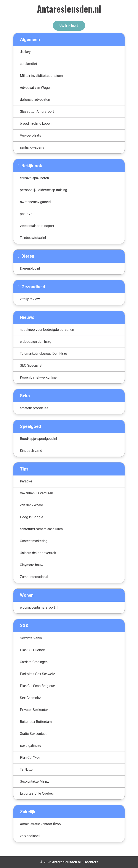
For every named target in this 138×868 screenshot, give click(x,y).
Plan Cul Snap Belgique (37, 686)
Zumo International (34, 577)
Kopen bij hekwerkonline (38, 377)
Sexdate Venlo (31, 638)
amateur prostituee (34, 408)
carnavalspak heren (34, 178)
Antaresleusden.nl (69, 9)
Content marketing (34, 541)
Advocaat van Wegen (36, 88)
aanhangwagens (32, 147)
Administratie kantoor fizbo (40, 824)
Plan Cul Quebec (32, 650)
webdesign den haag (36, 342)
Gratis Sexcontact (33, 734)
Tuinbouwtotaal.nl (33, 238)
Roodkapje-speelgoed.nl (38, 439)
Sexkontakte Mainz (34, 781)
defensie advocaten (35, 100)
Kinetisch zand (31, 451)
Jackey (25, 52)
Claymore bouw (32, 565)
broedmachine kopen (36, 123)
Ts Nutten (27, 769)
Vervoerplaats (30, 135)
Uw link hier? (69, 26)
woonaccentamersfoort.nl (39, 607)
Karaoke (26, 481)
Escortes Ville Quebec (37, 793)
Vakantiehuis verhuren (36, 493)
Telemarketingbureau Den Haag (43, 354)
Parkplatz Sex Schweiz (37, 674)
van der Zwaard (31, 505)
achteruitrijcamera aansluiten (41, 529)
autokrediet (28, 64)
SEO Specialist (31, 365)
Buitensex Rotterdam (36, 722)
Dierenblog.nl (30, 268)
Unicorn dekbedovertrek (38, 553)
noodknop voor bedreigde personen (47, 330)
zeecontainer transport (37, 226)
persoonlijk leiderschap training (43, 190)
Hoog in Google (32, 517)
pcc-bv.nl (27, 214)
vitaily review (30, 299)
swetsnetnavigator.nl (35, 202)
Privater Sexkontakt (35, 710)
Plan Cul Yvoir (30, 758)
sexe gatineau (30, 746)
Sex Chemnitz (30, 698)
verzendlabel (30, 836)
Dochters (91, 862)
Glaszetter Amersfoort (37, 112)
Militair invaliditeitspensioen (41, 76)
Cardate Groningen (34, 662)
